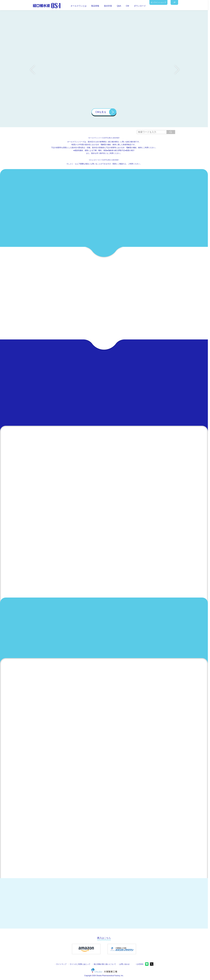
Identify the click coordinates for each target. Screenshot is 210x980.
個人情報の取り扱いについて (105, 964)
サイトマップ (61, 964)
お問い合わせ (124, 964)
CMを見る (101, 112)
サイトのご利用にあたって (80, 964)
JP (174, 2)
